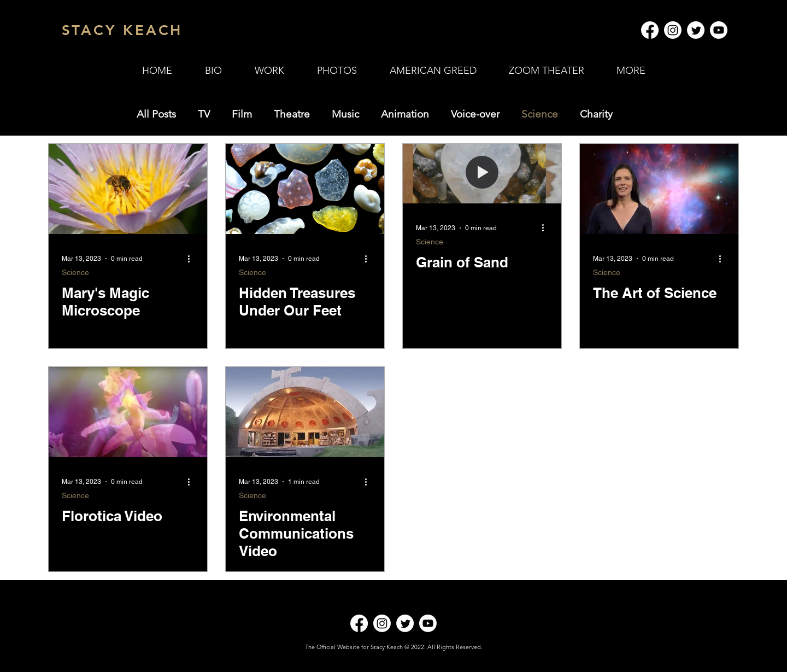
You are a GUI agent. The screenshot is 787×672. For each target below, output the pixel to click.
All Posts (156, 114)
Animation (405, 114)
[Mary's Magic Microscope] (128, 189)
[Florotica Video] (128, 412)
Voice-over (475, 114)
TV (204, 114)
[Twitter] (696, 30)
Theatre (292, 114)
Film (242, 114)
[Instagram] (673, 30)
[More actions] (192, 259)
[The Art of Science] (659, 189)
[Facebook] (650, 30)
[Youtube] (719, 30)
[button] (269, 71)
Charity (596, 114)
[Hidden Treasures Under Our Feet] (305, 189)
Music (345, 114)
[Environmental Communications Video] (305, 412)
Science (540, 114)
